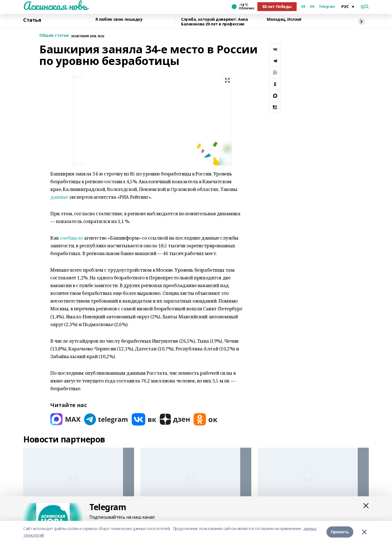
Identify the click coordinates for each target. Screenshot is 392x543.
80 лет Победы (277, 6)
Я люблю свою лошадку (119, 19)
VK (303, 7)
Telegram (327, 7)
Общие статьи (54, 36)
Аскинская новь (55, 6)
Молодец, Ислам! (284, 19)
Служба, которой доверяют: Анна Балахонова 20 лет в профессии (214, 22)
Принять (340, 532)
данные (59, 197)
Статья (32, 20)
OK (312, 7)
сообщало (71, 238)
